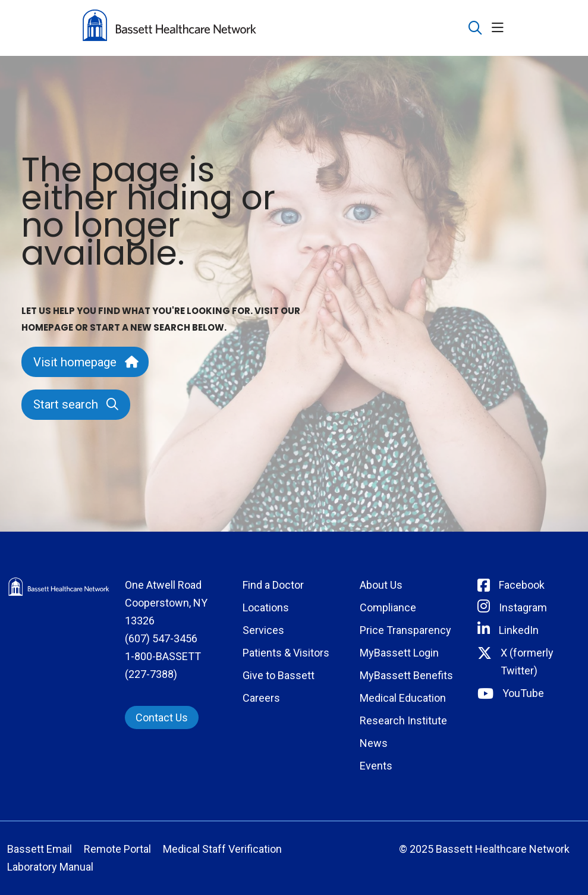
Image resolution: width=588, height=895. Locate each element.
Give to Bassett (279, 675)
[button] (500, 28)
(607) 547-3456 (161, 638)
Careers (261, 698)
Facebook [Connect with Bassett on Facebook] (522, 585)
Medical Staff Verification (222, 849)
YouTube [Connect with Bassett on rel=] (523, 693)
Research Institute (403, 720)
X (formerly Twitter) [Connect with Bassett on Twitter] (527, 662)
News (374, 743)
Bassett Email (40, 849)
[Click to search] (475, 28)
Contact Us (162, 717)
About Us (381, 585)
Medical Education (403, 698)
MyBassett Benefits (406, 675)
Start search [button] (76, 404)
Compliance (388, 607)
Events (376, 766)
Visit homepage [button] (85, 362)
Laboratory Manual (50, 867)
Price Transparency (405, 630)
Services (263, 630)
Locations (266, 607)
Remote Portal (117, 849)
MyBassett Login (399, 653)
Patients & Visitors (286, 653)
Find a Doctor (273, 585)
